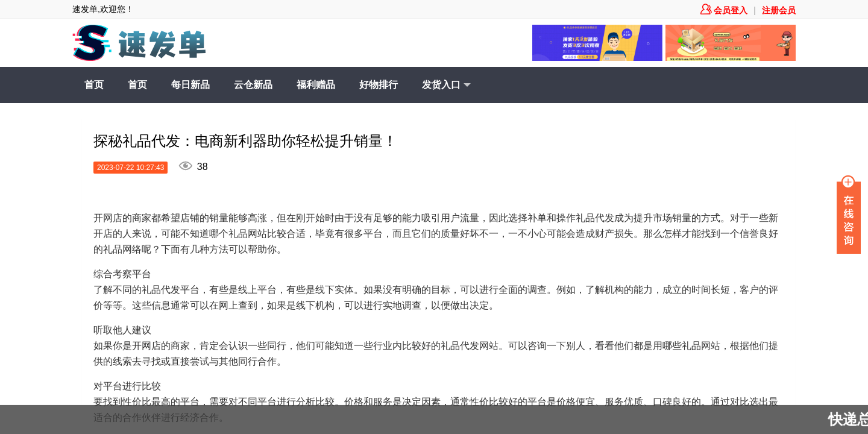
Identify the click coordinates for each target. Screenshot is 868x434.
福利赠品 (316, 85)
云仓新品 (253, 85)
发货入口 (446, 85)
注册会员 (779, 10)
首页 (94, 85)
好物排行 (379, 85)
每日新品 (190, 85)
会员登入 (724, 10)
